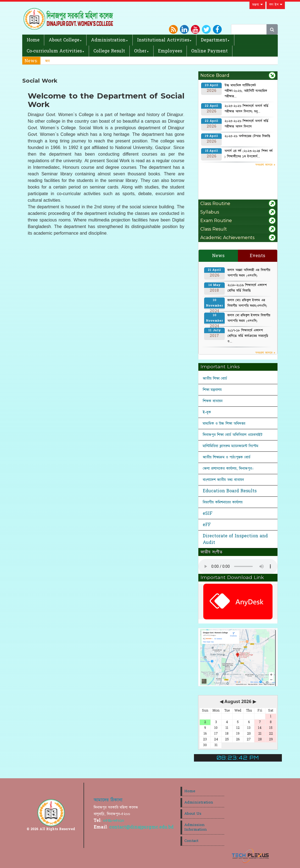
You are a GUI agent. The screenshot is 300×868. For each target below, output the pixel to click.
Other (140, 51)
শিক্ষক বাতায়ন (213, 401)
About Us (193, 814)
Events (257, 256)
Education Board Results (230, 491)
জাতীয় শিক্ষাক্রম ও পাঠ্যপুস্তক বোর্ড (227, 457)
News (218, 256)
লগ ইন (276, 5)
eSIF (208, 513)
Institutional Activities (163, 40)
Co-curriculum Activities (54, 51)
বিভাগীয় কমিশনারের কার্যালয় (223, 502)
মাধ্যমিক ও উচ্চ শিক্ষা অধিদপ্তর (224, 423)
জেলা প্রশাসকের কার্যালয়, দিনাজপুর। (228, 468)
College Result (109, 51)
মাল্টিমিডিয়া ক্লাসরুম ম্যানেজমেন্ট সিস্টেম (230, 446)
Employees (170, 51)
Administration (108, 40)
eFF (207, 525)
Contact (191, 841)
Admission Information (196, 827)
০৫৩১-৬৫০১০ (114, 821)
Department (214, 40)
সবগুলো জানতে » (265, 165)
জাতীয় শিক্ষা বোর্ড (215, 378)
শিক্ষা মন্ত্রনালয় (212, 390)
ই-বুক (207, 412)
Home (33, 40)
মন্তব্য (257, 5)
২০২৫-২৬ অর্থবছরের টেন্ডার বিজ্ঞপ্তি (247, 136)
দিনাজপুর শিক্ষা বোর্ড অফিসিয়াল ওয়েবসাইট (233, 435)
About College (64, 40)
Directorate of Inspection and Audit (235, 539)
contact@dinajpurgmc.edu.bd (141, 827)
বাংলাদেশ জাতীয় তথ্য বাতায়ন (223, 480)
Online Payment (209, 51)
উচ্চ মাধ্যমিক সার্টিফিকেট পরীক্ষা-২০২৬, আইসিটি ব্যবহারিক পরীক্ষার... (246, 91)
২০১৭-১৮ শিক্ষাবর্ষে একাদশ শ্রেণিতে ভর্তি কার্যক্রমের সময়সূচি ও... (248, 336)
